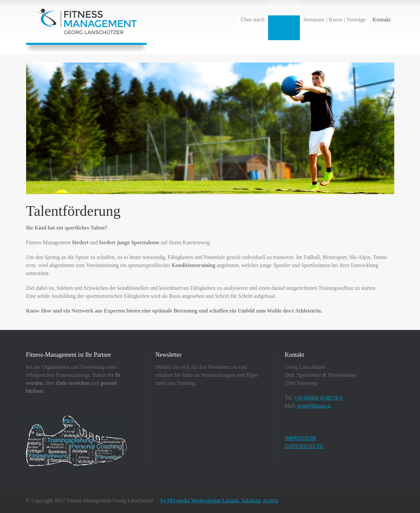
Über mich (252, 20)
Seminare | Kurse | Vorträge (334, 20)
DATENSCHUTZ (304, 446)
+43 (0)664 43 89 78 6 (318, 398)
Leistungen (284, 20)
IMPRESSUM (300, 438)
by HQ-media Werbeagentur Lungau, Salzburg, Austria (220, 500)
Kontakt (382, 20)
